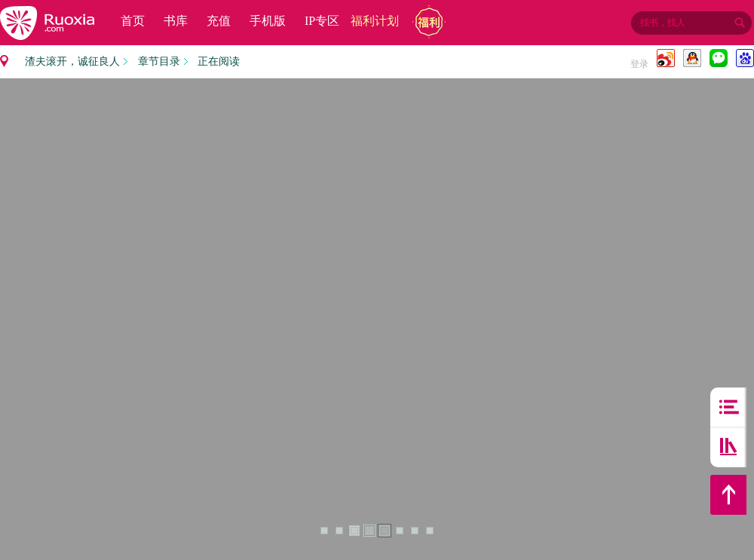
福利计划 (375, 21)
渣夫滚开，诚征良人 (72, 61)
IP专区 (322, 21)
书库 (176, 21)
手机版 (268, 21)
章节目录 (159, 61)
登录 (639, 64)
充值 (219, 21)
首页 (133, 21)
